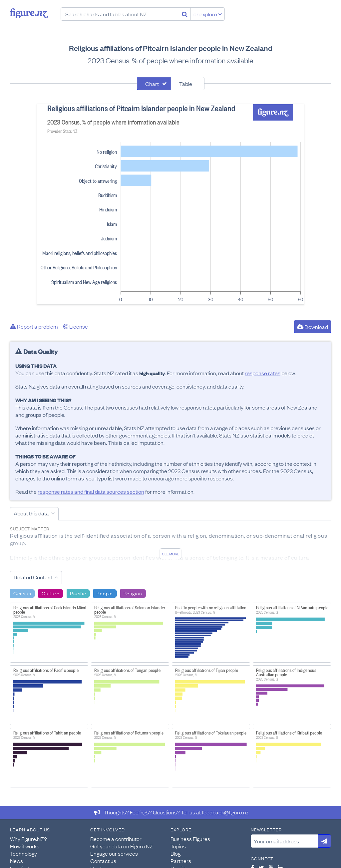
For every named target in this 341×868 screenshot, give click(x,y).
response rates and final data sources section (91, 491)
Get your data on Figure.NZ (122, 846)
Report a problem (34, 326)
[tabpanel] (170, 204)
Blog (175, 853)
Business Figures (190, 839)
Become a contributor (116, 839)
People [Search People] (105, 593)
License (76, 326)
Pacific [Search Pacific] (78, 593)
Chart (152, 84)
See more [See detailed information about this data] (171, 554)
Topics (178, 846)
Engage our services (114, 853)
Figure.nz (29, 13)
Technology (23, 853)
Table (186, 84)
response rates (263, 373)
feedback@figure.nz (225, 812)
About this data (31, 513)
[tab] (154, 84)
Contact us (103, 861)
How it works (25, 846)
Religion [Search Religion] (133, 593)
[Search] (185, 14)
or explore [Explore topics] (208, 14)
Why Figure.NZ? (28, 839)
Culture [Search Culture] (50, 593)
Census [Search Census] (22, 593)
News (16, 861)
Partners (181, 861)
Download (313, 327)
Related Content (33, 577)
